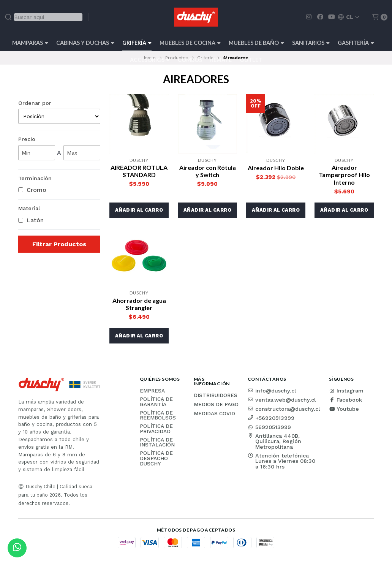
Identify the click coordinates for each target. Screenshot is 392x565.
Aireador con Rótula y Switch (208, 171)
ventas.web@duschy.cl (282, 400)
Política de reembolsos (158, 415)
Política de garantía (156, 402)
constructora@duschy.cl (284, 409)
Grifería (137, 43)
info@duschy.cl (272, 391)
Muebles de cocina (190, 43)
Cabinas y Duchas (85, 43)
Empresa (152, 391)
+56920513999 (271, 418)
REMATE (221, 60)
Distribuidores (216, 396)
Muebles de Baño (256, 43)
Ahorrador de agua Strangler (139, 304)
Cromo (32, 190)
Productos (177, 58)
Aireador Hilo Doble (276, 168)
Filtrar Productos (59, 244)
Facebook (345, 400)
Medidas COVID (214, 414)
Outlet (251, 60)
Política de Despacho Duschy (156, 458)
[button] (139, 210)
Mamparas (30, 43)
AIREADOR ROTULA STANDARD (139, 171)
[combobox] (43, 17)
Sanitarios (311, 43)
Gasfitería (356, 43)
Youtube (344, 409)
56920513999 (269, 427)
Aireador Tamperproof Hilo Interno (344, 175)
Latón (31, 220)
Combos (190, 60)
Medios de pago (216, 405)
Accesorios (150, 60)
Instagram (346, 391)
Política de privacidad (156, 429)
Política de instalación (157, 442)
